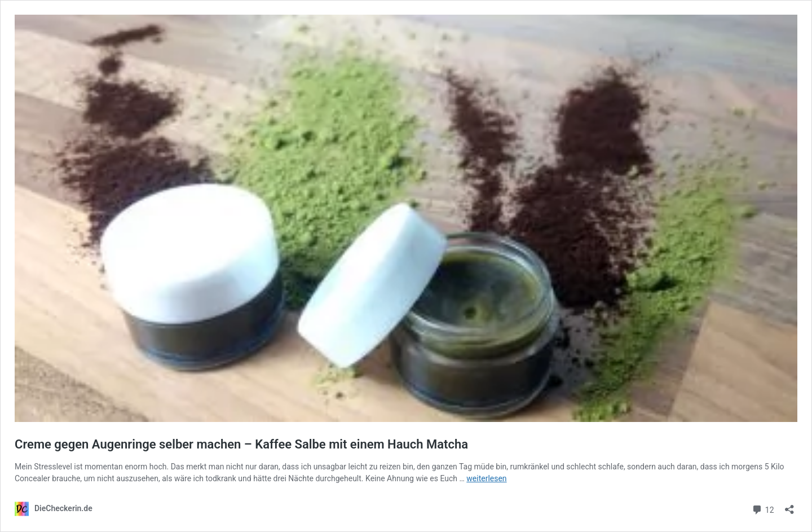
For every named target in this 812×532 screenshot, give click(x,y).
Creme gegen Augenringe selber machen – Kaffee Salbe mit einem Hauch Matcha (241, 444)
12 (763, 509)
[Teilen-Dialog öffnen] (789, 506)
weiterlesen (486, 478)
